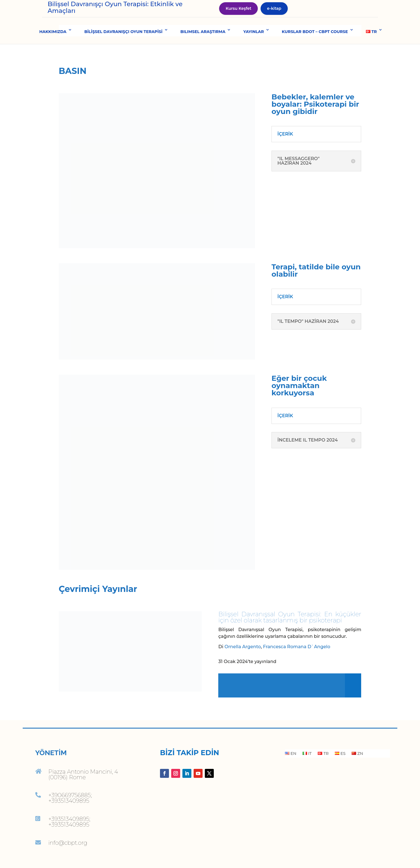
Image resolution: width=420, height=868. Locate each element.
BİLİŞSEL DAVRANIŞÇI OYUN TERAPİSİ (123, 45)
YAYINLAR (253, 45)
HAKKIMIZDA (53, 45)
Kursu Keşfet (238, 15)
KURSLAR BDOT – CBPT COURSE (315, 45)
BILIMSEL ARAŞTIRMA (203, 45)
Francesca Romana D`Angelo (297, 660)
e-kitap (274, 15)
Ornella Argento (243, 660)
